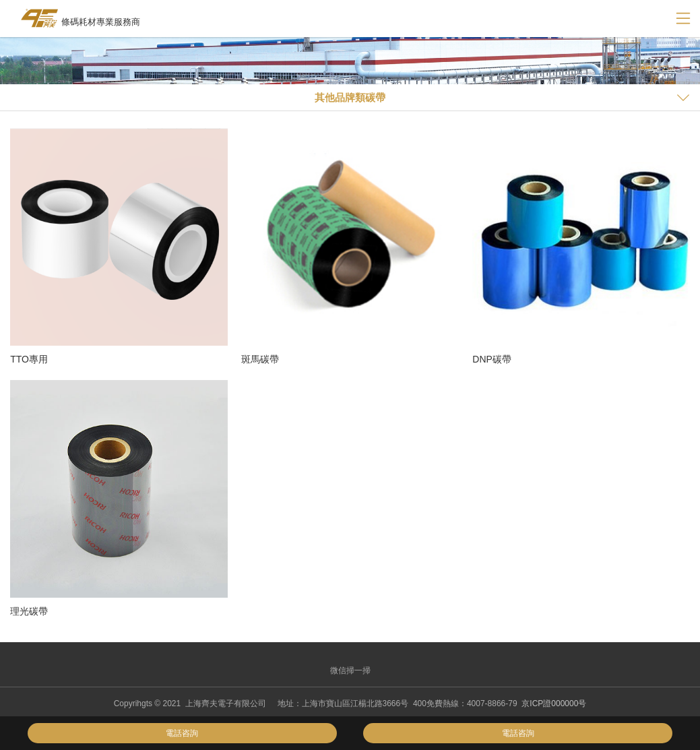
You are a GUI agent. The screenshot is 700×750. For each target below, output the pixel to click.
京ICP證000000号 (554, 704)
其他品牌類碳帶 (350, 97)
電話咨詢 (182, 733)
